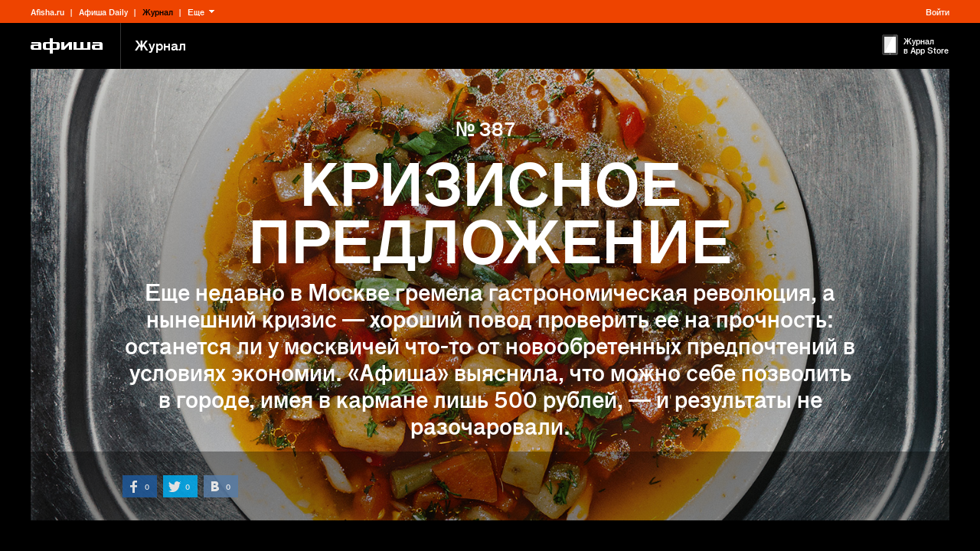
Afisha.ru (47, 11)
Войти (938, 11)
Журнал (158, 11)
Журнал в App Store (926, 45)
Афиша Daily (103, 11)
